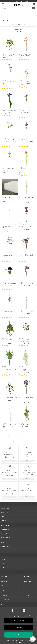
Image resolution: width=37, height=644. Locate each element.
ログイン (3, 568)
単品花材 (33, 15)
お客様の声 (3, 521)
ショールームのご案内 (18, 621)
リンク (10, 47)
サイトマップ (23, 586)
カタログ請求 (5, 600)
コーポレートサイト (25, 591)
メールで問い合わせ (18, 628)
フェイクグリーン (5, 529)
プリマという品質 (5, 508)
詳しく (28, 461)
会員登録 (3, 563)
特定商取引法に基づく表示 (25, 581)
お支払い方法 (4, 577)
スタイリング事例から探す (7, 546)
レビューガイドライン (24, 595)
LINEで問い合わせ (18, 635)
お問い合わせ (28, 497)
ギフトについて (4, 591)
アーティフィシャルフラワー (7, 534)
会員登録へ (10, 461)
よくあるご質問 (4, 595)
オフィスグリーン (5, 542)
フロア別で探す (4, 551)
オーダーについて (5, 512)
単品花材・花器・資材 (6, 538)
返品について (4, 586)
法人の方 (3, 517)
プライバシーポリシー (24, 577)
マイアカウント (4, 559)
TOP (28, 15)
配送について (4, 581)
